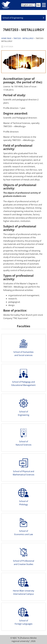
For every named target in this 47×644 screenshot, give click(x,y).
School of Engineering (13, 18)
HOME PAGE (6, 38)
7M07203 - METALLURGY (24, 30)
